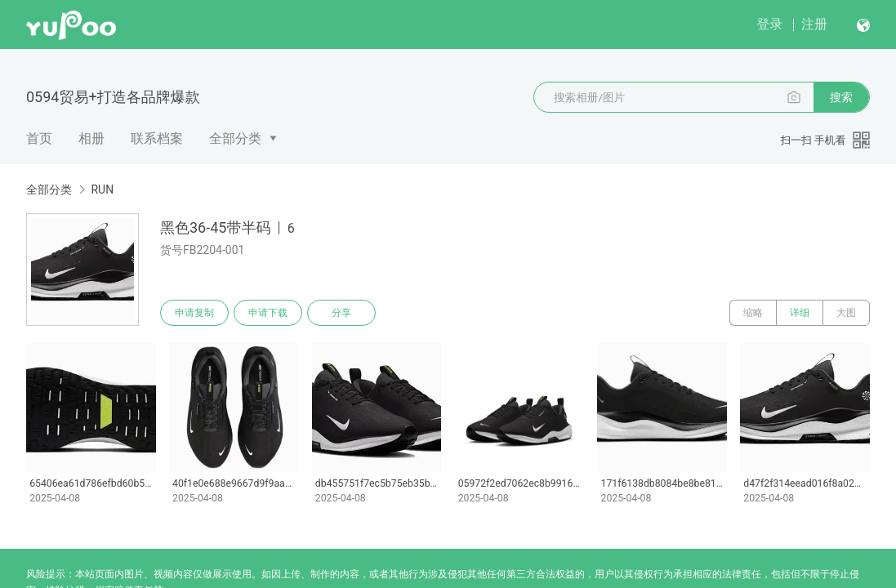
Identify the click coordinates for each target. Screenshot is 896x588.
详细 (800, 313)
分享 (341, 313)
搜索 (841, 97)
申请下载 (268, 313)
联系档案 (157, 138)
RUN (102, 189)
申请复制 (194, 313)
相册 (91, 138)
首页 (39, 138)
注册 (814, 24)
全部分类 (235, 138)
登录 (769, 24)
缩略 (753, 313)
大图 (846, 313)
